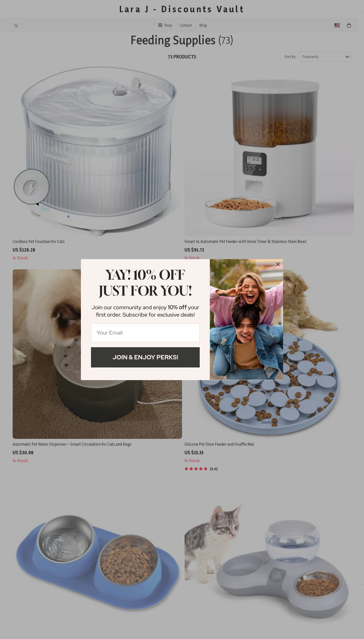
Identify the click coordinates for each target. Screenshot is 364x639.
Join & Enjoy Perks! (145, 357)
